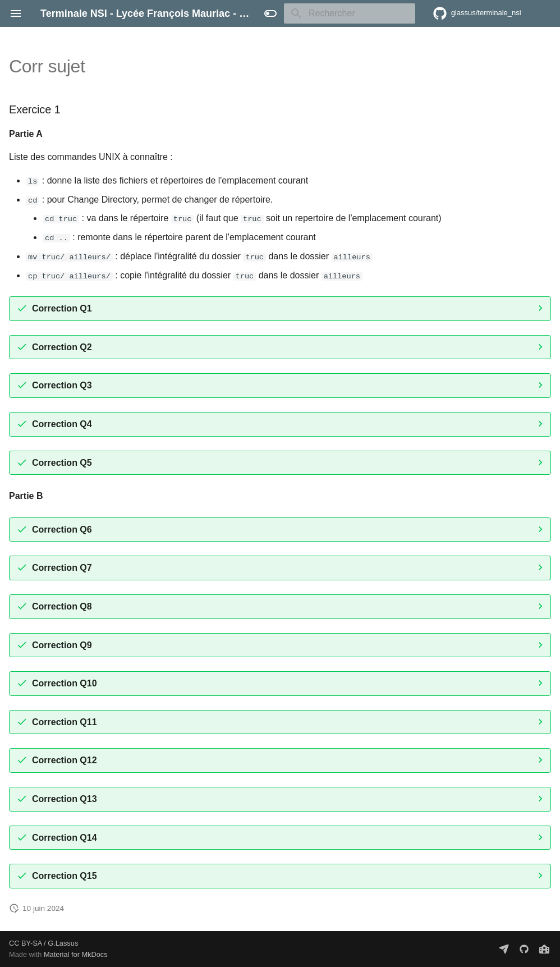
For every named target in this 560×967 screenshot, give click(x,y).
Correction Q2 (62, 347)
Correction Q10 (65, 683)
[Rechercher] (350, 13)
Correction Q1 (62, 308)
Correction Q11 (65, 721)
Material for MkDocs (76, 954)
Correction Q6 (62, 529)
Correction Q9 (62, 645)
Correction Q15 (65, 875)
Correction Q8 (62, 606)
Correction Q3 (62, 385)
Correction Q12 (65, 760)
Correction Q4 (62, 423)
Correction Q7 (62, 568)
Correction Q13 (65, 798)
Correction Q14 (65, 837)
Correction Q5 (62, 462)
